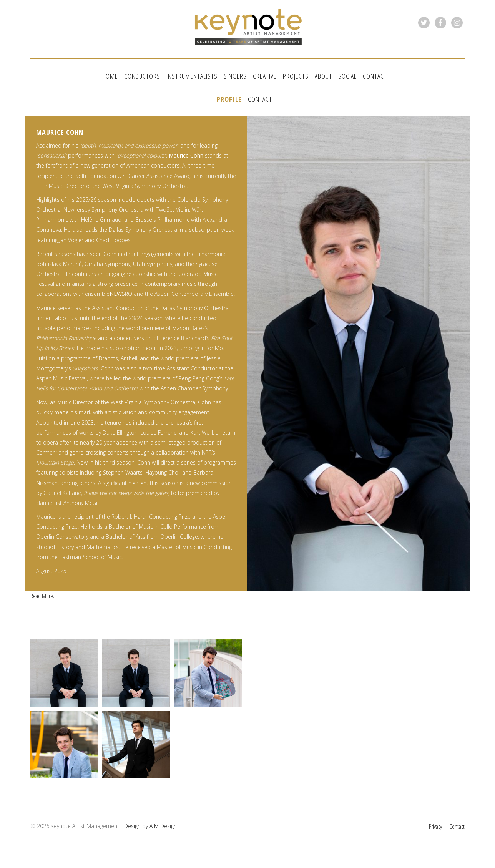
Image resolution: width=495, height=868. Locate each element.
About (323, 76)
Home (110, 76)
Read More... (43, 590)
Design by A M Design (150, 821)
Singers (235, 76)
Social (347, 76)
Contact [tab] (260, 96)
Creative (265, 76)
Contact (375, 76)
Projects (296, 76)
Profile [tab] (229, 96)
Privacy (435, 821)
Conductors (142, 76)
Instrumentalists (192, 76)
